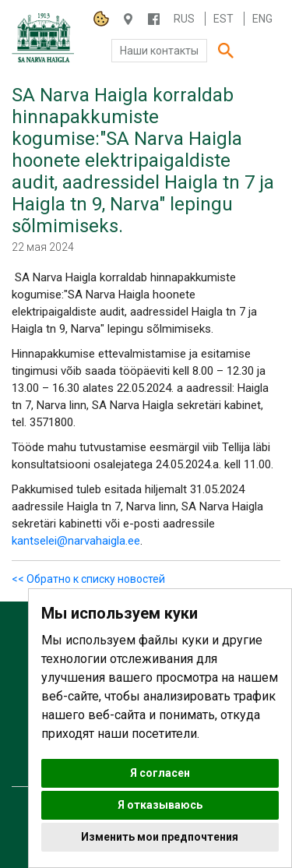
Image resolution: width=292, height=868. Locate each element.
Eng (262, 19)
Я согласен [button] (160, 773)
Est (223, 19)
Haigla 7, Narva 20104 (128, 19)
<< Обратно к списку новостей (88, 579)
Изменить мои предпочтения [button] (160, 837)
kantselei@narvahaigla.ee (76, 541)
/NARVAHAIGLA (154, 19)
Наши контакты (159, 51)
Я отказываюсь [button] (160, 805)
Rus (184, 19)
